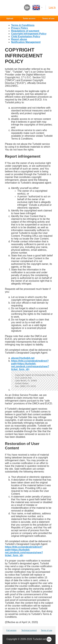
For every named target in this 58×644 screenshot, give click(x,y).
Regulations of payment (25, 31)
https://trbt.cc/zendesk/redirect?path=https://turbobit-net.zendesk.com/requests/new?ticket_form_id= (30, 365)
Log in (52, 7)
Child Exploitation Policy (26, 36)
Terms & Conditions (23, 25)
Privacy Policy (20, 28)
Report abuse (19, 39)
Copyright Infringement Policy (29, 34)
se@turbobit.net (23, 358)
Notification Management (26, 42)
